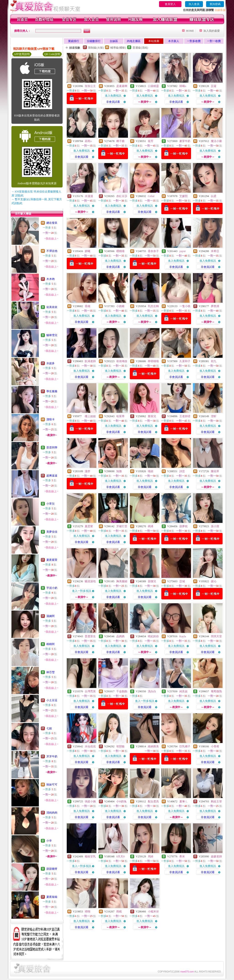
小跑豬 (120, 306)
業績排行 (74, 41)
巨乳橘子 (185, 746)
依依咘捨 (122, 361)
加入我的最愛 (212, 31)
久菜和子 (185, 361)
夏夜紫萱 (52, 560)
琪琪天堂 (216, 636)
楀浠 (151, 526)
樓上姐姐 (90, 416)
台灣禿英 (90, 691)
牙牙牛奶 (52, 756)
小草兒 (51, 504)
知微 (119, 471)
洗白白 (152, 691)
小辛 (49, 841)
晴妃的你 (153, 636)
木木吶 (51, 279)
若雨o (88, 141)
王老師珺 (185, 416)
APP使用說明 (22, 54)
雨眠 (119, 912)
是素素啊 (122, 86)
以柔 (214, 196)
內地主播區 (134, 41)
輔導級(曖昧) (118, 48)
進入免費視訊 (113, 96)
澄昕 (214, 416)
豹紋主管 (216, 801)
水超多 (51, 363)
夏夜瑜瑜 (52, 897)
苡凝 (214, 86)
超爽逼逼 (52, 476)
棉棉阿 (51, 644)
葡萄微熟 (216, 691)
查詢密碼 (215, 4)
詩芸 (182, 471)
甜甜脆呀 (52, 869)
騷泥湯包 (90, 581)
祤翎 (88, 912)
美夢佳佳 (52, 532)
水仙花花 (90, 746)
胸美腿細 (122, 581)
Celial (151, 196)
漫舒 (88, 471)
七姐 (49, 728)
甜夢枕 (183, 526)
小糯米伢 (153, 912)
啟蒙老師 (216, 856)
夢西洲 (215, 306)
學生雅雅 (52, 391)
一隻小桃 (185, 306)
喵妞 (151, 471)
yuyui (182, 251)
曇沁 (214, 581)
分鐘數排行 (94, 41)
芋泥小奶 (52, 588)
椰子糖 (120, 141)
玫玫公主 (90, 86)
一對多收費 (194, 41)
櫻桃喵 (120, 251)
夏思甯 (89, 526)
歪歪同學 (52, 448)
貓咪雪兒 (52, 335)
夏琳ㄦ (183, 801)
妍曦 (88, 251)
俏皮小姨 (90, 801)
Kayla (183, 636)
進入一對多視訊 (82, 591)
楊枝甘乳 (90, 856)
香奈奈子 (153, 251)
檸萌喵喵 (153, 361)
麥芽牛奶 (185, 141)
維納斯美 (153, 746)
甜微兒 (152, 581)
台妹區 (114, 41)
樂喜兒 (152, 416)
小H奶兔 (121, 801)
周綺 (151, 856)
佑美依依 (52, 307)
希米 (182, 856)
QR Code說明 (52, 54)
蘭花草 (215, 471)
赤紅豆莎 (122, 196)
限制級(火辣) (96, 48)
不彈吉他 (52, 251)
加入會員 (194, 4)
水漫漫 (89, 196)
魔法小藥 (216, 141)
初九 (214, 361)
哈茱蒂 (120, 416)
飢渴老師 (90, 361)
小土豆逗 (52, 700)
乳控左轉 (153, 306)
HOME (190, 31)
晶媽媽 (120, 636)
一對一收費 (214, 41)
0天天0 (120, 856)
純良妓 (183, 691)
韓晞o (183, 86)
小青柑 (215, 746)
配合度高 (153, 801)
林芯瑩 (51, 672)
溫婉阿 (51, 616)
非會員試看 (113, 102)
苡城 (182, 581)
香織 (88, 306)
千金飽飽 (122, 691)
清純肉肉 (52, 813)
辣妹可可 (52, 785)
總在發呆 (52, 223)
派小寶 (215, 526)
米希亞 (215, 251)
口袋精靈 (153, 86)
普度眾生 (90, 636)
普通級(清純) (140, 48)
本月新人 (174, 41)
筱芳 (151, 141)
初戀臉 (120, 746)
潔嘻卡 (51, 419)
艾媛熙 (183, 196)
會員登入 (170, 4)
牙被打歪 (122, 526)
